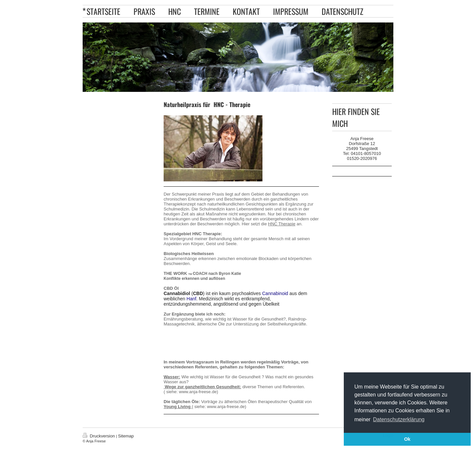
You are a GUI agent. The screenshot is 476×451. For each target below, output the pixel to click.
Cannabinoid (275, 293)
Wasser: (172, 377)
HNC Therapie (282, 224)
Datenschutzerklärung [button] (399, 419)
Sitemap (126, 436)
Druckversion (99, 436)
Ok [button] (407, 439)
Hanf (191, 299)
